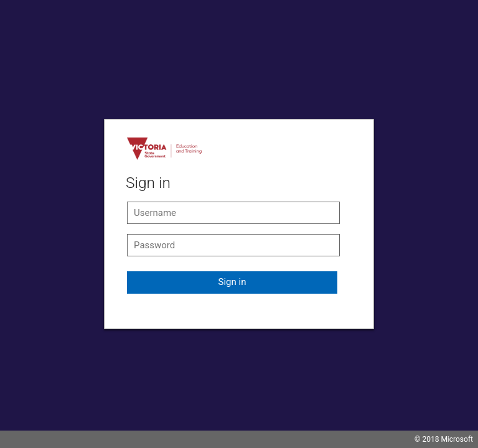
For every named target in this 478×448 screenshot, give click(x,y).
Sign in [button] (232, 282)
